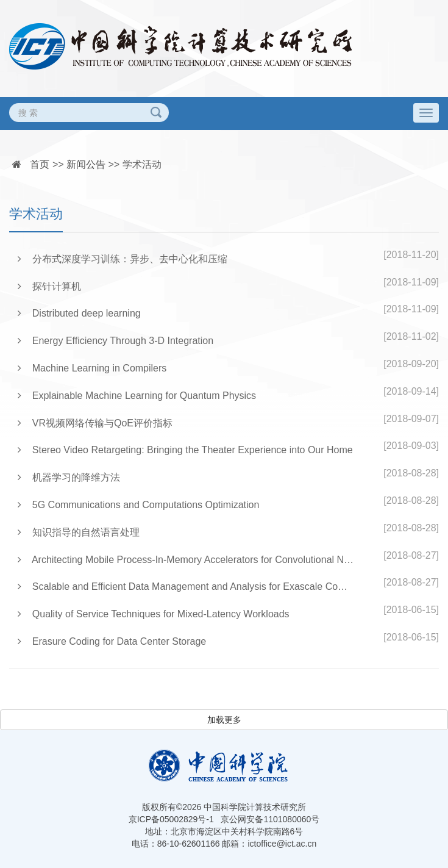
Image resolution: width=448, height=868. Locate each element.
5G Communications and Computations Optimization (138, 505)
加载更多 (224, 720)
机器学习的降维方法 (69, 477)
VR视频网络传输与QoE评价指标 (95, 423)
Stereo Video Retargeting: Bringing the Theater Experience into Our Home (185, 450)
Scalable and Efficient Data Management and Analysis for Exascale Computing (186, 586)
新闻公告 (86, 164)
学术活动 (142, 164)
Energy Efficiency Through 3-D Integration (116, 341)
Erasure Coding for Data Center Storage (112, 641)
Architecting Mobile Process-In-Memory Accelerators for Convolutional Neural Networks (186, 560)
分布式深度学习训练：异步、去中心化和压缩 (123, 259)
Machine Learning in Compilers (92, 368)
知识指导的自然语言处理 (79, 532)
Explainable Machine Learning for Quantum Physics (137, 396)
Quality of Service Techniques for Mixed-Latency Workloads (154, 614)
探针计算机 (49, 286)
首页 (40, 164)
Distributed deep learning (79, 313)
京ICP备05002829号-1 (171, 819)
